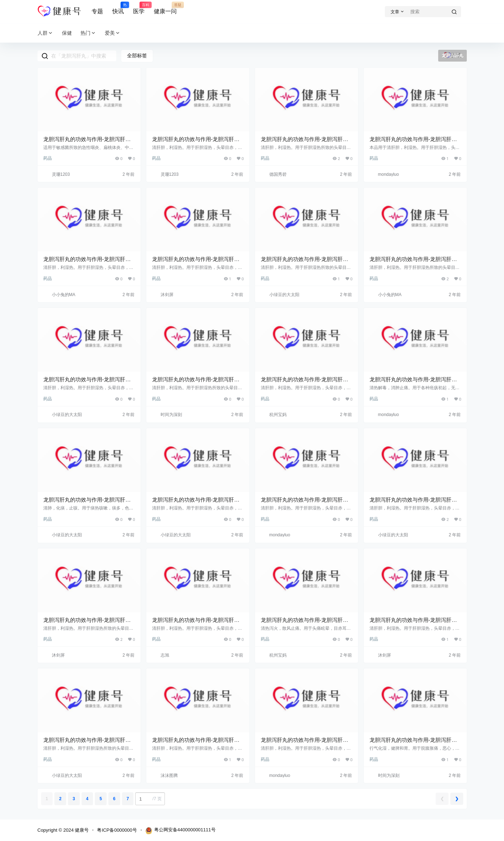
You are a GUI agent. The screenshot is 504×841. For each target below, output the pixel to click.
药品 (48, 158)
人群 (45, 33)
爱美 (113, 33)
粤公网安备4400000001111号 (180, 831)
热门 (88, 33)
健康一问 (165, 8)
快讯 (118, 8)
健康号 (81, 830)
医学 (139, 8)
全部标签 (137, 55)
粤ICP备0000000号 (117, 830)
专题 (97, 11)
